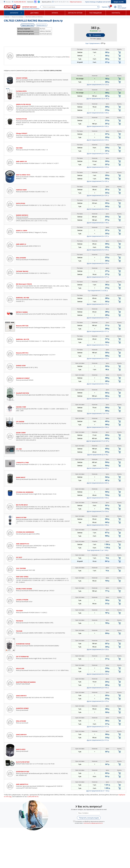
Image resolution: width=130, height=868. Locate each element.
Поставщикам (96, 13)
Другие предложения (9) (98, 498)
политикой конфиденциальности (93, 823)
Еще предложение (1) (98, 291)
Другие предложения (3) (98, 195)
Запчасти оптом (75, 13)
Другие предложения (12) (98, 99)
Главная (7, 17)
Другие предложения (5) (98, 236)
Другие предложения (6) (98, 167)
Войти (120, 6)
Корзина (105, 7)
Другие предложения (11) (98, 413)
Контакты (116, 13)
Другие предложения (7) (98, 84)
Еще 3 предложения (96, 43)
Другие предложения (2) (98, 140)
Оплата (55, 13)
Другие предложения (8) (98, 113)
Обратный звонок (76, 2)
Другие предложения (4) (98, 126)
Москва (8, 2)
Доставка (35, 13)
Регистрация (122, 8)
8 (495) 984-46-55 (20, 2)
